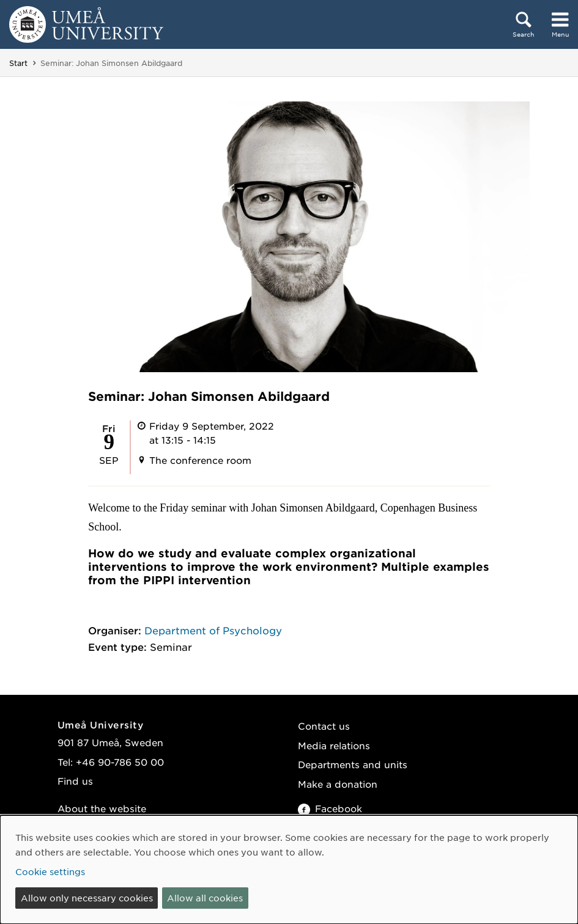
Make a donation (338, 784)
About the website (102, 808)
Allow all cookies (205, 898)
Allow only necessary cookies (87, 898)
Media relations (334, 745)
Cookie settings (50, 871)
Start (18, 63)
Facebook (330, 808)
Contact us (324, 726)
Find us (75, 781)
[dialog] (289, 870)
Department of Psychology (213, 630)
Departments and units (353, 764)
